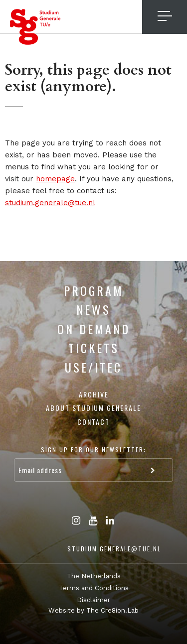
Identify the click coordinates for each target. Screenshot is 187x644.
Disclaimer (93, 600)
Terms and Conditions (94, 588)
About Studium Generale (93, 408)
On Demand (94, 329)
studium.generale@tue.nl (50, 203)
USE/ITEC (93, 367)
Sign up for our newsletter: (93, 450)
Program (94, 290)
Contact (93, 422)
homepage (55, 179)
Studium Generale (35, 27)
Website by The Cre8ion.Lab (93, 610)
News (93, 309)
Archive (94, 394)
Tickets (94, 348)
